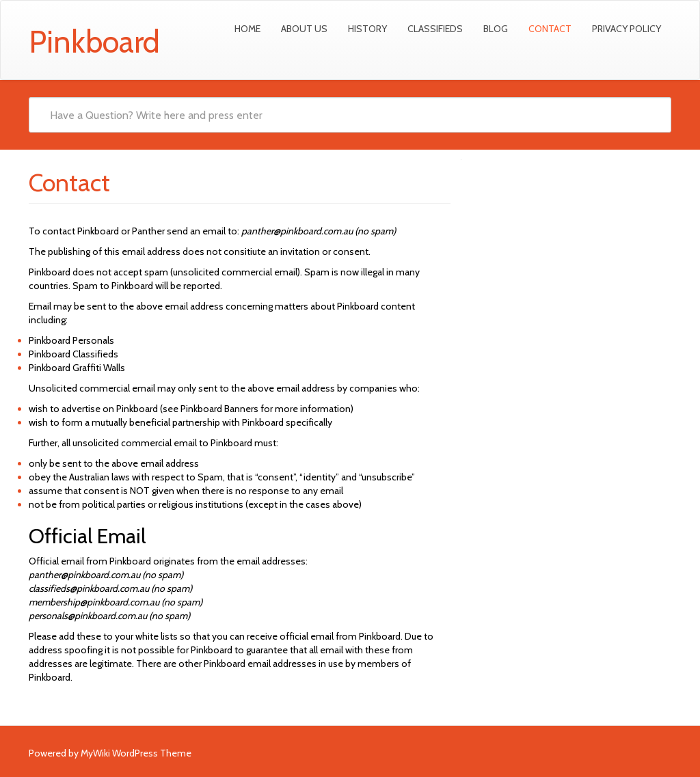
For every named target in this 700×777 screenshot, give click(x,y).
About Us (304, 29)
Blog (496, 29)
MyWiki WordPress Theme (136, 753)
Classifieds (435, 29)
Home (247, 29)
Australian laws (99, 477)
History (367, 29)
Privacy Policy (627, 29)
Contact (550, 29)
